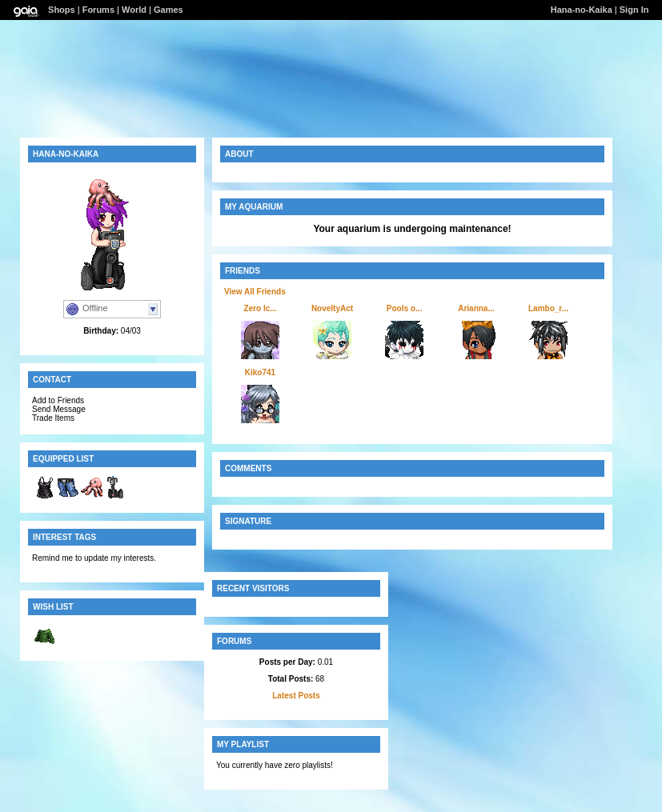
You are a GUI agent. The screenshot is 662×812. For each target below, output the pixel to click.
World (134, 10)
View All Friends (255, 292)
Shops (62, 10)
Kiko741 (260, 372)
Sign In (634, 10)
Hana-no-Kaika (582, 10)
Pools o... (404, 308)
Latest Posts (296, 696)
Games (169, 10)
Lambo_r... (548, 308)
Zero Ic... (260, 308)
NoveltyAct (332, 308)
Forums (98, 10)
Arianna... (476, 308)
